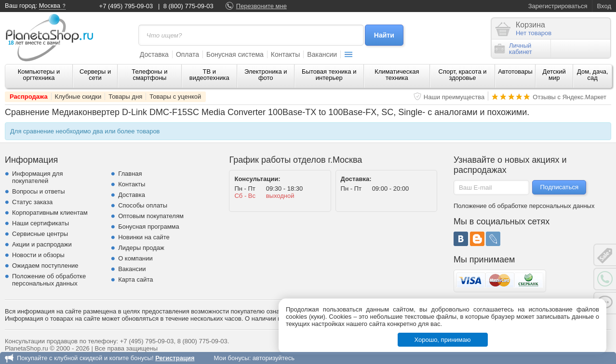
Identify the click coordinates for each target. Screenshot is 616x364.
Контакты (285, 54)
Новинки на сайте (144, 237)
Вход (604, 6)
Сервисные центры (40, 234)
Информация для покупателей (37, 177)
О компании (135, 258)
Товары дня (125, 97)
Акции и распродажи (42, 244)
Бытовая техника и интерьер (329, 75)
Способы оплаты (143, 205)
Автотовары (515, 71)
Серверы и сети (95, 75)
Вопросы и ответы (38, 191)
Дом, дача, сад (593, 75)
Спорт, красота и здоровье (463, 75)
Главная (130, 174)
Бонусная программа (149, 227)
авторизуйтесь (274, 358)
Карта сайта (135, 279)
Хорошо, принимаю (443, 340)
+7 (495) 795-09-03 (126, 6)
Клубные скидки (78, 97)
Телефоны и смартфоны (149, 75)
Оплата (187, 54)
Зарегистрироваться (558, 6)
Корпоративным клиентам (50, 213)
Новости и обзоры (38, 255)
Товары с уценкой (175, 97)
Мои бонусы (231, 358)
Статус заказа (32, 202)
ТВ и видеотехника (209, 75)
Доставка (154, 54)
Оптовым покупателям (151, 216)
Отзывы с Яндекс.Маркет (569, 97)
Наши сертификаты (40, 223)
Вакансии (322, 54)
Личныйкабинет (513, 49)
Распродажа (29, 97)
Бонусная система (235, 54)
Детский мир (554, 75)
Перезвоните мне (261, 6)
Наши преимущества (454, 97)
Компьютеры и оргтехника (39, 75)
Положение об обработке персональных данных (49, 280)
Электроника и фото (266, 75)
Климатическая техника (397, 75)
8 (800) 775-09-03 (188, 6)
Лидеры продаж (141, 248)
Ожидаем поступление (45, 266)
